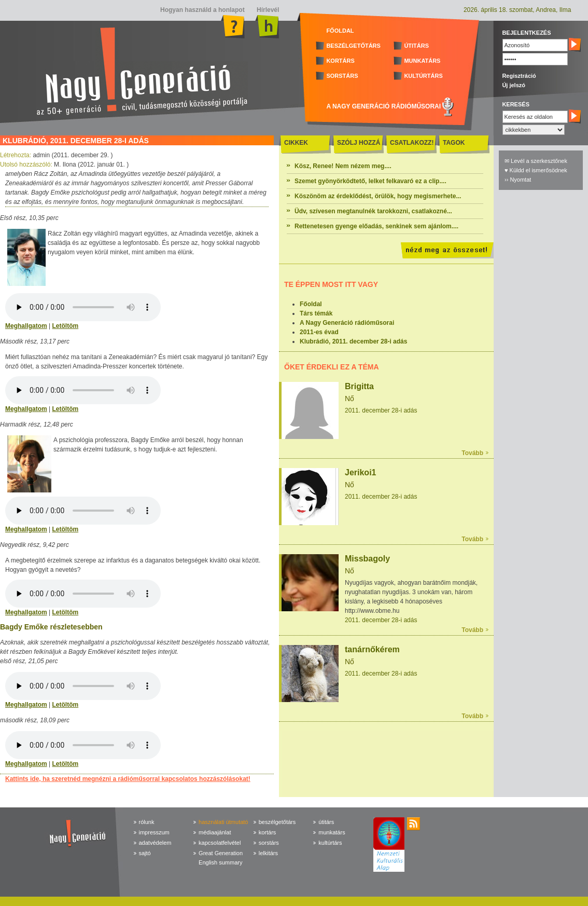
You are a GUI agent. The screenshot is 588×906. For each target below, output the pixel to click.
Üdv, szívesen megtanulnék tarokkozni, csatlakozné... (373, 211)
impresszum (154, 832)
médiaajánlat (215, 832)
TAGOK (454, 143)
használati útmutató (223, 822)
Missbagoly (367, 559)
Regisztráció (519, 76)
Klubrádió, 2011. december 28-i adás (353, 341)
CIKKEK (296, 143)
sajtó (145, 853)
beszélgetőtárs (277, 822)
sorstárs (269, 843)
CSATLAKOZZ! (412, 143)
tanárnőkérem (372, 649)
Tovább (472, 453)
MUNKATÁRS (422, 61)
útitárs (326, 822)
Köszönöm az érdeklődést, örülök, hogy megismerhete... (378, 196)
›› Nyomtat (518, 180)
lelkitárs (268, 853)
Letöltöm (65, 326)
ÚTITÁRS (416, 46)
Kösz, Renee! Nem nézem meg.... (343, 166)
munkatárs (332, 832)
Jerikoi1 (360, 472)
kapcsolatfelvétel (220, 843)
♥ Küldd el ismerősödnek (536, 170)
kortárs (268, 832)
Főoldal (311, 304)
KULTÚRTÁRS (423, 76)
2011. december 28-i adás (381, 410)
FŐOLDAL (340, 31)
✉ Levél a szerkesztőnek (536, 161)
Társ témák (316, 313)
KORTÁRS (340, 61)
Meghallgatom (26, 326)
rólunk (147, 822)
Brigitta (359, 386)
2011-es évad (319, 332)
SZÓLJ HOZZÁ (359, 143)
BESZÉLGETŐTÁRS (353, 46)
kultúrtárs (330, 843)
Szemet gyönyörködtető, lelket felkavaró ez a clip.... (370, 181)
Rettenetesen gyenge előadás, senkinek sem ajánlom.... (376, 226)
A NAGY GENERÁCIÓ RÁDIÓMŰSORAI (383, 106)
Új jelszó (514, 85)
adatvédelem (155, 843)
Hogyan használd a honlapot (202, 10)
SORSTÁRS (342, 76)
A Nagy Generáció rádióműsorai (347, 323)
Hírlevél (267, 10)
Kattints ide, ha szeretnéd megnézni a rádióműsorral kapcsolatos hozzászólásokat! (128, 779)
